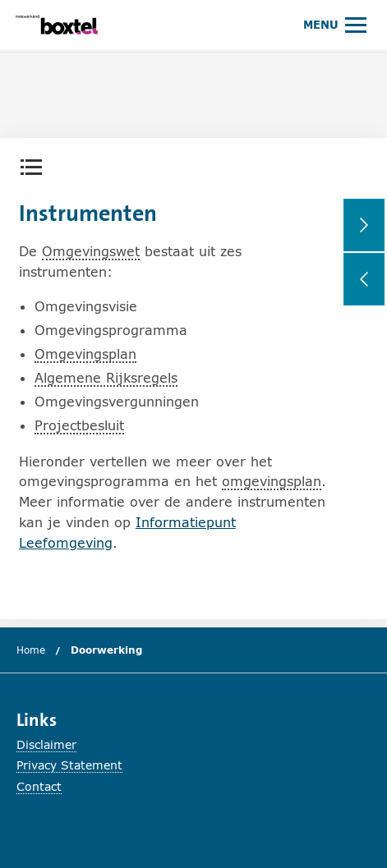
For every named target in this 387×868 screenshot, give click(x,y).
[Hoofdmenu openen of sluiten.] (335, 24)
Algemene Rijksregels (106, 377)
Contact (39, 786)
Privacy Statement (69, 765)
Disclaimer (46, 744)
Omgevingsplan (85, 354)
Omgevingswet (91, 251)
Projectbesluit (79, 425)
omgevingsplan (272, 481)
